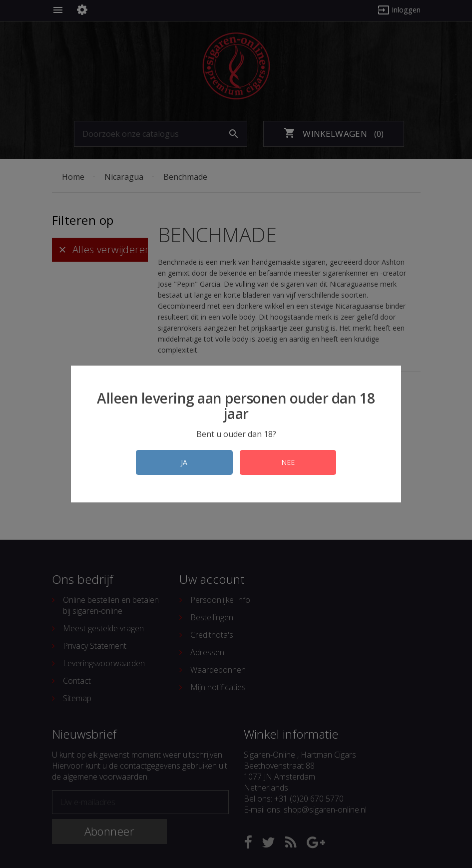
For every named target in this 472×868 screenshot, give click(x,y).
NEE (290, 462)
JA (182, 462)
